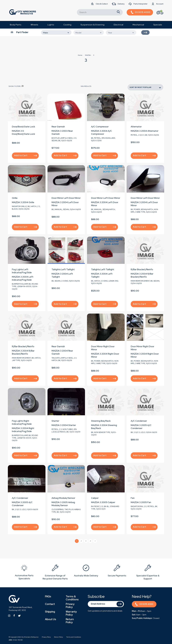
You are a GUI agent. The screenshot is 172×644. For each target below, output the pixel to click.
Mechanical (138, 25)
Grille (15, 198)
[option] (24, 573)
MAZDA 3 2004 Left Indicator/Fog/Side (23, 278)
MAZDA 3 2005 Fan (141, 502)
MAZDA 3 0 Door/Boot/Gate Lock (23, 132)
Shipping (50, 612)
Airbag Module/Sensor (63, 498)
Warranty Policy (71, 613)
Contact (50, 604)
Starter (55, 421)
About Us (51, 619)
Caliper (95, 498)
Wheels (34, 25)
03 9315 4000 (144, 604)
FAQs (48, 596)
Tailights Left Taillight (63, 269)
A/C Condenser (139, 421)
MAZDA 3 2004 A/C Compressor (101, 132)
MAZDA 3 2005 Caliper (103, 502)
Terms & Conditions (72, 598)
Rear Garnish (58, 127)
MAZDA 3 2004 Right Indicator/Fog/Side (23, 430)
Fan (133, 498)
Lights (51, 25)
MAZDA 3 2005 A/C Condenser (141, 427)
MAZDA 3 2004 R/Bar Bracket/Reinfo (142, 275)
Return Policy (70, 621)
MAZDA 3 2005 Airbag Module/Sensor (63, 504)
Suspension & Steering (93, 25)
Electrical (119, 25)
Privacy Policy (70, 606)
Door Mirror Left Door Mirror (66, 198)
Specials (158, 25)
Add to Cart (26, 155)
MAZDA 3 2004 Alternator (145, 131)
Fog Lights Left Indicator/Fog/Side (22, 271)
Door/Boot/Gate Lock (23, 127)
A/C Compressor (100, 127)
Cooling (67, 25)
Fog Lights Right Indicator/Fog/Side (22, 422)
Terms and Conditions (74, 637)
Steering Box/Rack (101, 421)
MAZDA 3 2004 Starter (64, 425)
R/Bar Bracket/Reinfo (142, 269)
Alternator (136, 127)
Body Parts (16, 25)
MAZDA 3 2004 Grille (23, 202)
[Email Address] (106, 604)
